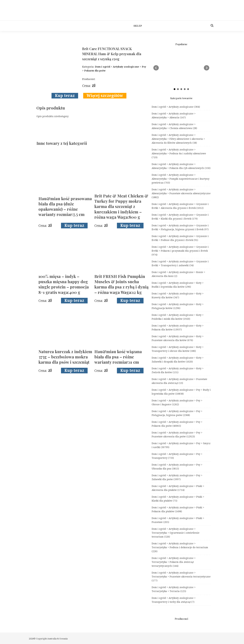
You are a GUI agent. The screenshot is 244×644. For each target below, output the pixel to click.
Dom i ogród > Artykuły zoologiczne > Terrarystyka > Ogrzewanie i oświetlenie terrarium (176, 533)
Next (207, 68)
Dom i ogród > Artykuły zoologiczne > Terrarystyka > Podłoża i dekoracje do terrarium (180, 547)
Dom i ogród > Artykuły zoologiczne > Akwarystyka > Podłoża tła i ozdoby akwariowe (179, 153)
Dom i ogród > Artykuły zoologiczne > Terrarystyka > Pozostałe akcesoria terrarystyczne (181, 577)
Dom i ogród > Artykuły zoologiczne (176, 107)
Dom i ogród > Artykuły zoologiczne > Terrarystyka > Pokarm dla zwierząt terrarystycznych (174, 562)
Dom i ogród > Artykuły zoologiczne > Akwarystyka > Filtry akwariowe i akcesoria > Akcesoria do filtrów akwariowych (178, 139)
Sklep (138, 26)
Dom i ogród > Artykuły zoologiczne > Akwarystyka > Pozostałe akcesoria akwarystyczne (181, 193)
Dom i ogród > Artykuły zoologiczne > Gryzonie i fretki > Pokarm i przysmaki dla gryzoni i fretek (180, 251)
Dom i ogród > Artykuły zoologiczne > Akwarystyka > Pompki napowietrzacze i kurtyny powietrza (181, 179)
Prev (156, 68)
